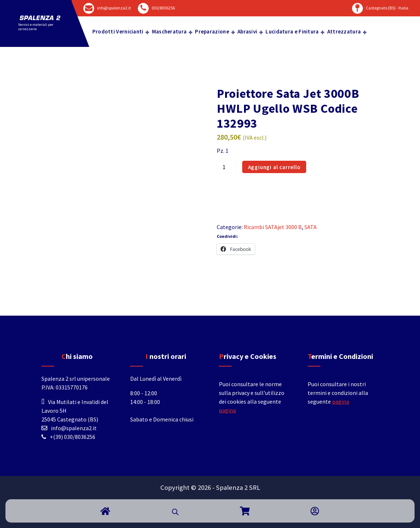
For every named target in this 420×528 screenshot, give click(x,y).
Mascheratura (169, 31)
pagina (227, 410)
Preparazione (212, 31)
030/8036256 (163, 8)
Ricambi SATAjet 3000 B (273, 227)
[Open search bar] (175, 511)
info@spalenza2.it (114, 8)
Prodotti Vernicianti (118, 31)
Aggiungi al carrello (274, 167)
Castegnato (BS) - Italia (387, 8)
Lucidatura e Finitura (292, 31)
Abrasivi (247, 31)
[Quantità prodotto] (227, 167)
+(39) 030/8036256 (73, 437)
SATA (311, 227)
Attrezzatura (344, 31)
